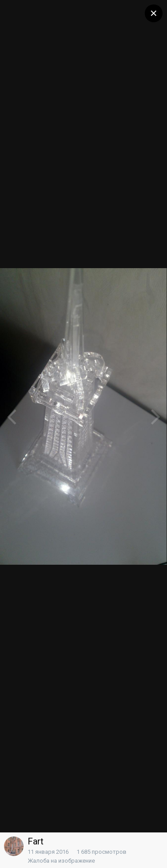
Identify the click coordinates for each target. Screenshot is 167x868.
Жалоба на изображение (61, 861)
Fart (36, 841)
